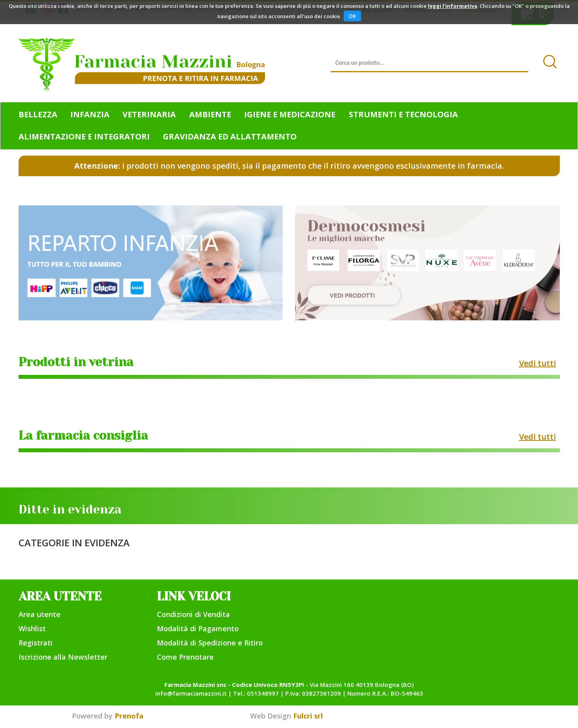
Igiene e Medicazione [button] (290, 114)
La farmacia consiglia (83, 436)
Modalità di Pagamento (198, 628)
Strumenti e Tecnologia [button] (403, 114)
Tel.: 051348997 (256, 693)
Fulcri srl (308, 716)
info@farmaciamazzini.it (191, 693)
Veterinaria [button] (149, 114)
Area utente (40, 614)
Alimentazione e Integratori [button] (84, 136)
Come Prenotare (185, 657)
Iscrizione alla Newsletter (63, 657)
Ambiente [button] (210, 114)
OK (352, 16)
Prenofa (129, 716)
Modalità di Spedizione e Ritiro (210, 643)
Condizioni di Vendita (193, 614)
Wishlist (32, 628)
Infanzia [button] (90, 114)
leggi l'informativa (453, 6)
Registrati (36, 643)
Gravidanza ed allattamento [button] (230, 136)
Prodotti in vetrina (76, 362)
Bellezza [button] (38, 114)
